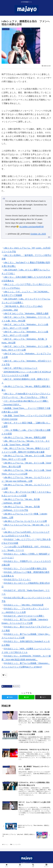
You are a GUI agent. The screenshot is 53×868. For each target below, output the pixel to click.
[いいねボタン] (3, 675)
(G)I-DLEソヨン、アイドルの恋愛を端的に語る (25, 568)
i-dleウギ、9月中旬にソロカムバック (21, 368)
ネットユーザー (7, 686)
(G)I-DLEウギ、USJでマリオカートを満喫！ (24, 616)
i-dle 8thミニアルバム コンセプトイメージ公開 (25, 521)
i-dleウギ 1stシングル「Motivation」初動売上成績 (26, 313)
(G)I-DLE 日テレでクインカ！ (17, 579)
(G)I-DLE (16, 686)
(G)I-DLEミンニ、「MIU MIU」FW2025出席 (23, 605)
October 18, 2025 (38, 234)
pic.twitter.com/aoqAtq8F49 (31, 227)
